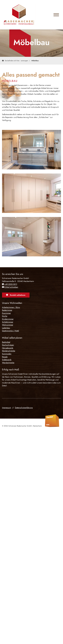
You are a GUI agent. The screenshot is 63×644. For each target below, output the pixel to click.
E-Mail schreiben (11, 287)
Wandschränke (8, 363)
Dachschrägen (8, 345)
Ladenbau (6, 328)
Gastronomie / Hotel (10, 331)
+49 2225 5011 (11, 284)
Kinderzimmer (8, 319)
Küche (5, 316)
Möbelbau (35, 61)
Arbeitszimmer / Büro (11, 307)
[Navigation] (56, 15)
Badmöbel (6, 342)
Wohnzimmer (8, 325)
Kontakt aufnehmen (18, 295)
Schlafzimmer (8, 322)
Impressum (7, 408)
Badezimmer (7, 310)
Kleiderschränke (9, 351)
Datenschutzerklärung (24, 408)
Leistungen (24, 61)
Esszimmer (6, 313)
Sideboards (7, 360)
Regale (5, 357)
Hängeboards (8, 348)
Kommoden (7, 354)
